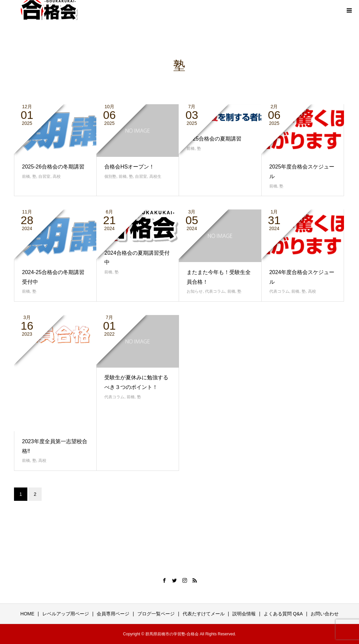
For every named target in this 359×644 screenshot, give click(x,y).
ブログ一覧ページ (156, 614)
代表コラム (215, 291)
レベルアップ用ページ (66, 614)
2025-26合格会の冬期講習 (53, 167)
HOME (27, 614)
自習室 (44, 176)
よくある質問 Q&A (283, 614)
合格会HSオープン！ (129, 167)
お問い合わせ (325, 614)
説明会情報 (244, 614)
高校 (57, 176)
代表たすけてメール (204, 614)
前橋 (26, 176)
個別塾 (110, 176)
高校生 (155, 176)
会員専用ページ (113, 614)
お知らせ (195, 291)
